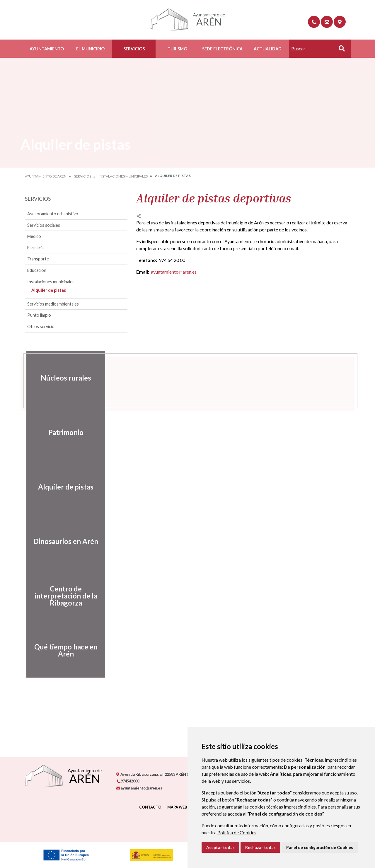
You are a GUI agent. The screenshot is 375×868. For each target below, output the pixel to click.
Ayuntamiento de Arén (46, 176)
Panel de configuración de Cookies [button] (320, 847)
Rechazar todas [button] (260, 847)
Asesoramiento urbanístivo (53, 214)
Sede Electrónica (222, 49)
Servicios (134, 49)
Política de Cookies (237, 832)
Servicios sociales (44, 225)
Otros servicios (42, 326)
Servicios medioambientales (53, 304)
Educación (37, 270)
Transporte (38, 259)
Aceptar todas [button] (220, 847)
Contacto (150, 807)
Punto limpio (39, 315)
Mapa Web (177, 807)
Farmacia (35, 248)
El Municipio (90, 49)
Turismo (177, 49)
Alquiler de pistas (49, 290)
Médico (34, 236)
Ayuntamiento (47, 49)
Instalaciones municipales (123, 176)
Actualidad (268, 49)
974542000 (128, 781)
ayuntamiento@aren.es (174, 272)
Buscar (340, 50)
